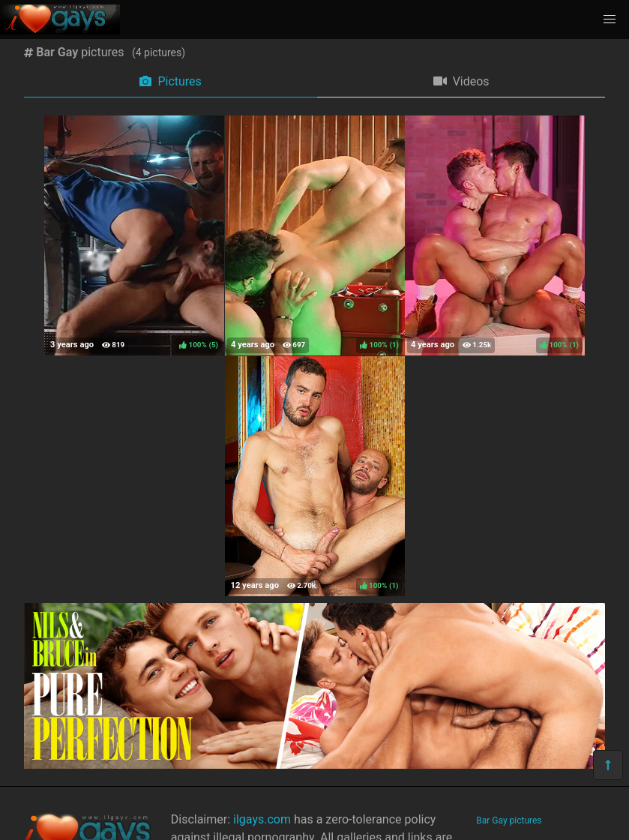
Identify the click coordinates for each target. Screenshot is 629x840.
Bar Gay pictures (509, 820)
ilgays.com (262, 819)
